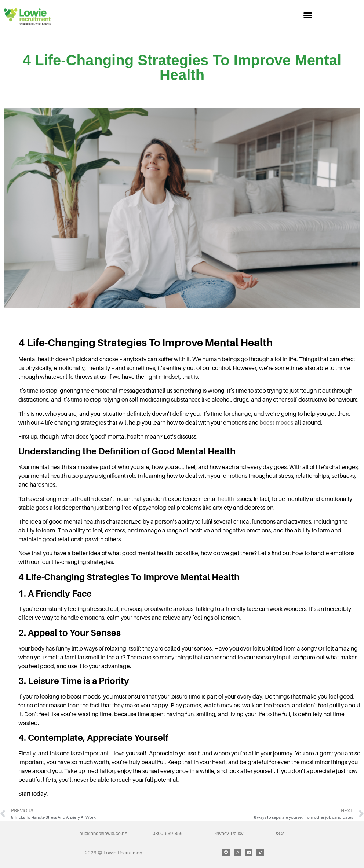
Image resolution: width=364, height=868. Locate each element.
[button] (308, 15)
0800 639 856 (168, 833)
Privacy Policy (228, 833)
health (226, 499)
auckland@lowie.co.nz (103, 833)
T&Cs (279, 833)
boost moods (277, 423)
